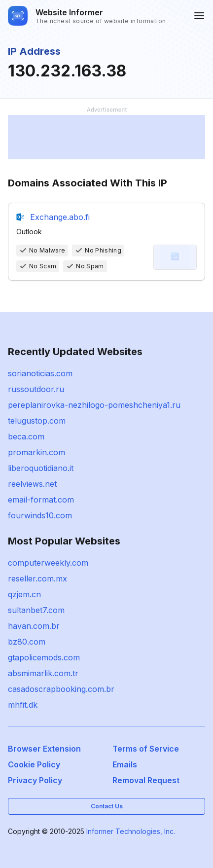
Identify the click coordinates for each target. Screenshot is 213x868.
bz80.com (27, 642)
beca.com (26, 436)
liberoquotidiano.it (41, 468)
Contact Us (107, 806)
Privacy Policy (35, 780)
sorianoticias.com (40, 373)
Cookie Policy (34, 764)
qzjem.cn (24, 594)
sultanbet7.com (36, 610)
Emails (125, 764)
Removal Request (146, 780)
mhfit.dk (23, 705)
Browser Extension (44, 749)
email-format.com (41, 500)
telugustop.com (37, 421)
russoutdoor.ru (36, 389)
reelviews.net (32, 484)
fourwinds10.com (40, 515)
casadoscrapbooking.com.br (61, 689)
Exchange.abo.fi (60, 217)
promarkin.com (36, 452)
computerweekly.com (48, 563)
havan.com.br (34, 626)
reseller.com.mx (37, 579)
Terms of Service (146, 749)
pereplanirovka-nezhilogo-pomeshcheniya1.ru (94, 405)
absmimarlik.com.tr (43, 673)
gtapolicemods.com (44, 657)
